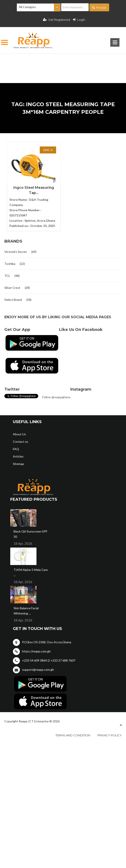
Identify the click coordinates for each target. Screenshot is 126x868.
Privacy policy (110, 735)
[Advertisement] (63, 61)
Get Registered (57, 20)
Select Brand (13, 300)
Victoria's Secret (16, 252)
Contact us (21, 442)
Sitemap (18, 464)
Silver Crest (12, 288)
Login (79, 20)
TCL (7, 276)
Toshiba (10, 264)
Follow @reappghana (56, 397)
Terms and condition (73, 735)
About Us (19, 434)
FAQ (16, 449)
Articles (18, 456)
